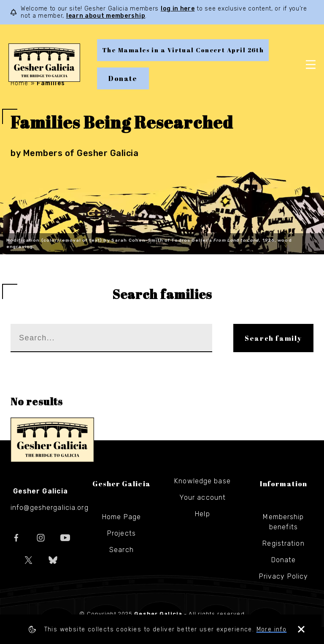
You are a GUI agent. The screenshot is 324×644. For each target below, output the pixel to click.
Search (121, 550)
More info (273, 629)
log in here (178, 9)
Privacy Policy (284, 576)
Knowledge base (202, 481)
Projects (121, 533)
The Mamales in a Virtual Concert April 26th (183, 50)
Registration (283, 543)
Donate (123, 78)
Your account (202, 497)
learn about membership (106, 16)
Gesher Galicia (52, 440)
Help (202, 514)
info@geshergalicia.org (50, 508)
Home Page (121, 517)
